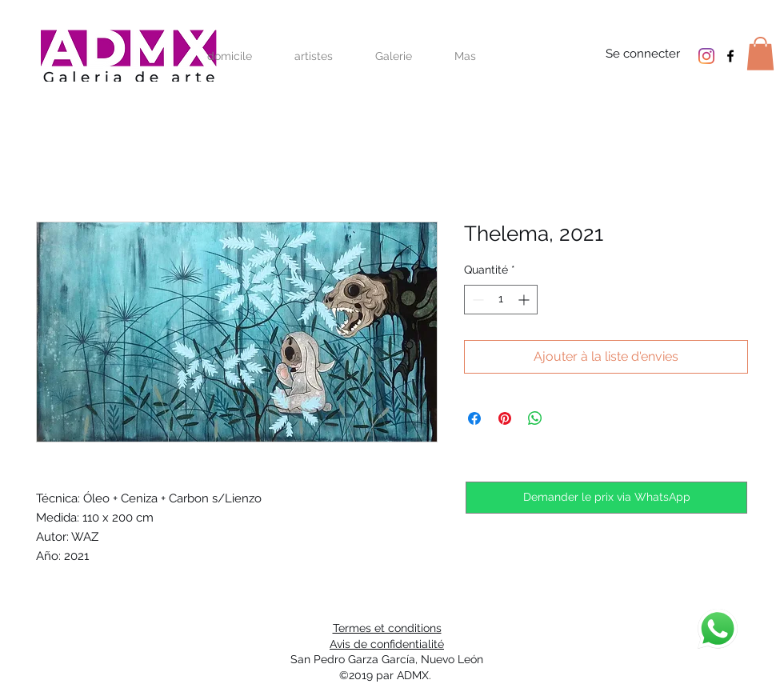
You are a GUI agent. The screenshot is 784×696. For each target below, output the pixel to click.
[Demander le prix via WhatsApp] (606, 498)
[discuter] (718, 629)
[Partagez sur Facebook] (474, 418)
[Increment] (525, 300)
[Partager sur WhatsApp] (535, 418)
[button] (760, 54)
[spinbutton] (501, 300)
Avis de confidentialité (387, 644)
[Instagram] (706, 56)
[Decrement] (476, 300)
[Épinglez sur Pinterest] (505, 418)
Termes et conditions (387, 628)
